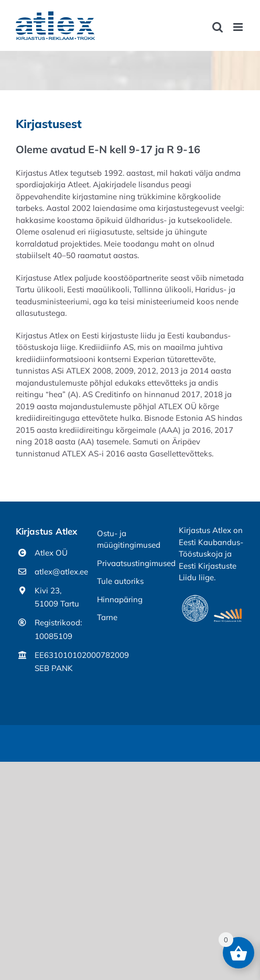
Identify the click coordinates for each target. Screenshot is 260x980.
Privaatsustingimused (130, 563)
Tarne (107, 617)
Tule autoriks (120, 581)
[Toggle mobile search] (218, 27)
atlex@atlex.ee (58, 572)
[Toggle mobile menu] (239, 27)
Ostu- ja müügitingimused (129, 539)
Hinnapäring (120, 599)
